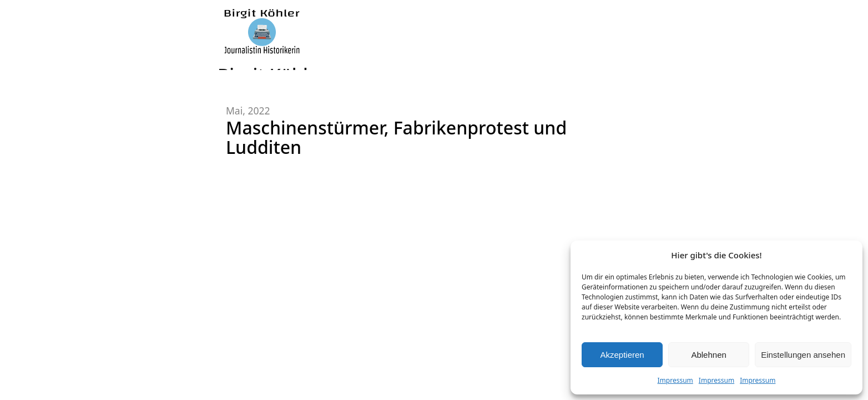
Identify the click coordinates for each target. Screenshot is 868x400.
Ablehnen (708, 355)
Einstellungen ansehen (803, 355)
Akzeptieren (622, 355)
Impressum (675, 380)
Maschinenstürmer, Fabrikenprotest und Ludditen (396, 137)
